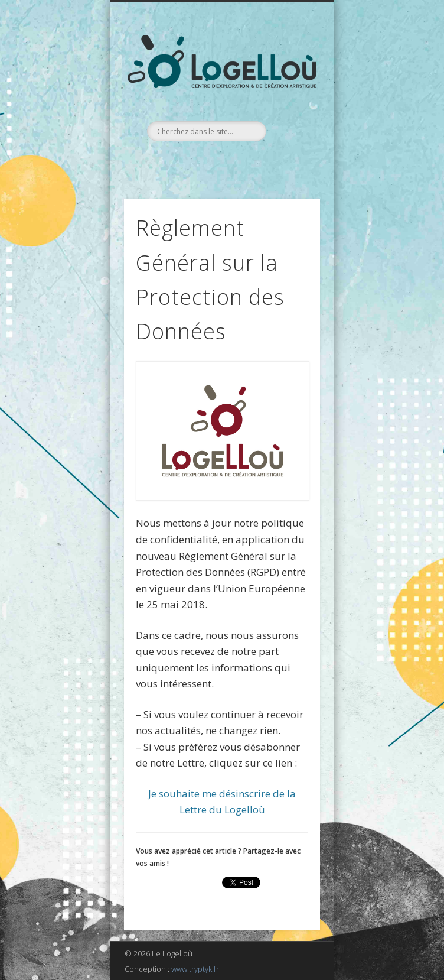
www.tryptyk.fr (195, 969)
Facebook (208, 161)
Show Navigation (291, 106)
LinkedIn (233, 161)
